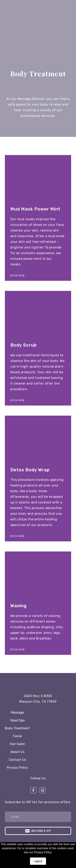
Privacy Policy (17, 768)
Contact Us (17, 760)
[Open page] (38, 682)
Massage (17, 712)
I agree (38, 861)
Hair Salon (17, 744)
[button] (18, 276)
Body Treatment (17, 728)
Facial (17, 736)
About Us (17, 752)
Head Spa (17, 720)
